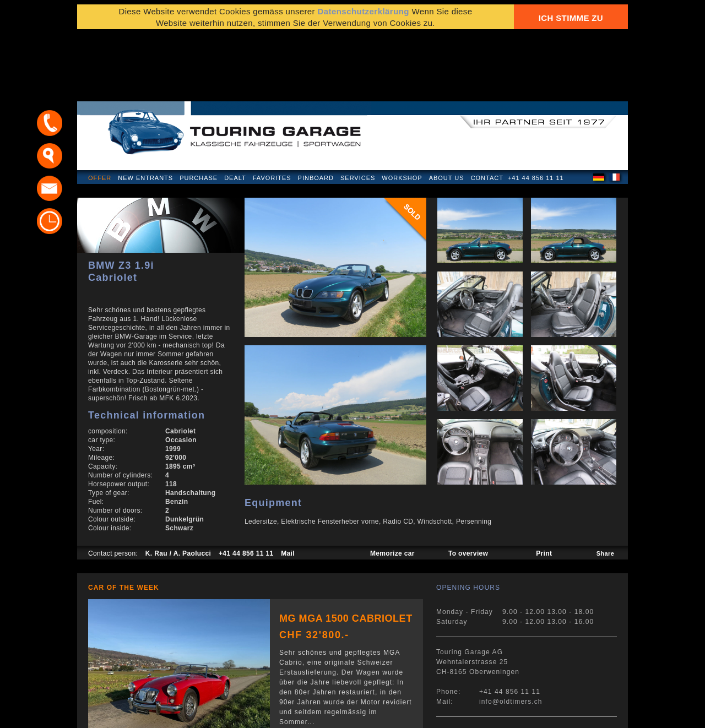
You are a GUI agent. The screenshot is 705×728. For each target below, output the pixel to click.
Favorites (272, 112)
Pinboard (316, 112)
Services (358, 112)
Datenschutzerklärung (363, 18)
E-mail (485, 714)
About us (447, 112)
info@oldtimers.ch (511, 636)
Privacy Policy (114, 714)
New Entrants (145, 112)
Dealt (235, 112)
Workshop (402, 112)
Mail (288, 488)
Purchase (199, 112)
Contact (487, 112)
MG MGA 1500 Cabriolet (346, 553)
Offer (100, 112)
